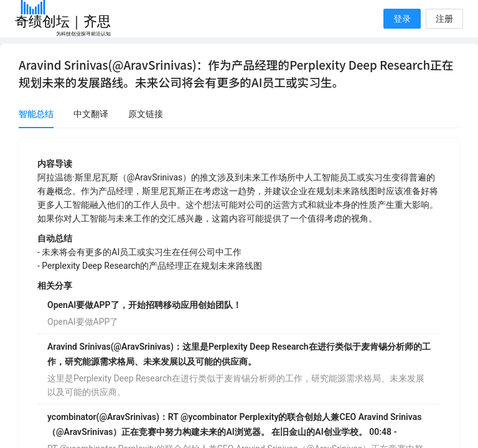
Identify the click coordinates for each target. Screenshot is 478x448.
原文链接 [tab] (146, 114)
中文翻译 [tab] (91, 114)
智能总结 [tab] (36, 114)
